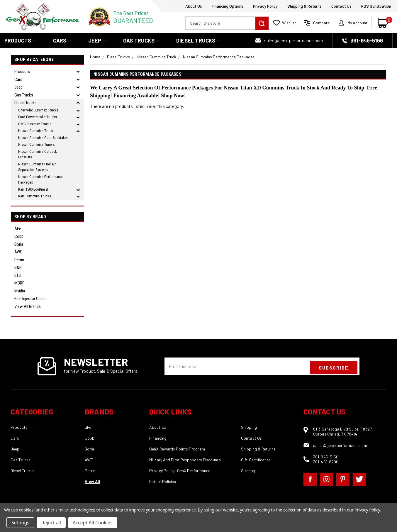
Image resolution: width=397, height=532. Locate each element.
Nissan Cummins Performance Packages (41, 180)
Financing (158, 438)
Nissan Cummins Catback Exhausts (38, 154)
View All (93, 481)
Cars (62, 40)
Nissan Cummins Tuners (36, 144)
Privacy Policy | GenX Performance (180, 471)
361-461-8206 (326, 462)
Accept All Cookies (93, 523)
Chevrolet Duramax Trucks (38, 110)
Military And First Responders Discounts (185, 460)
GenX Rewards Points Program (177, 449)
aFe (18, 229)
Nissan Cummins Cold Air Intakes (43, 138)
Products (20, 40)
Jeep (97, 40)
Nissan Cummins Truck (36, 131)
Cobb (19, 236)
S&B (18, 267)
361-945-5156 (326, 457)
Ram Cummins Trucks (35, 196)
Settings (20, 523)
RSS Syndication (376, 6)
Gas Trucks (141, 40)
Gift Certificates (256, 460)
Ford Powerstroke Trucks (38, 117)
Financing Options (228, 6)
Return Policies (163, 481)
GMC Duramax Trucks (35, 124)
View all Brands (28, 306)
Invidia (20, 291)
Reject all (51, 523)
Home (95, 57)
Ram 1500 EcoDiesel (33, 189)
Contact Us (341, 6)
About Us (194, 6)
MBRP (19, 283)
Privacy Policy (265, 6)
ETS (18, 275)
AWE (18, 252)
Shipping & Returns (304, 6)
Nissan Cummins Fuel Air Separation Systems (37, 167)
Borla (19, 244)
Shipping (249, 427)
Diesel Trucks (198, 40)
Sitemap (249, 471)
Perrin (19, 260)
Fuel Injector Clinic (30, 299)
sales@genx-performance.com (294, 40)
